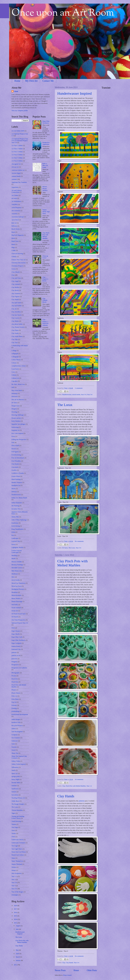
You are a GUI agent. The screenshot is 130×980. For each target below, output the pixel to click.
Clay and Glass (16, 278)
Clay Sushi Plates (17, 336)
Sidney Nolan (16, 761)
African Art (15, 167)
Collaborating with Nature (20, 346)
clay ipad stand (16, 303)
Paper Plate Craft (17, 637)
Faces (13, 436)
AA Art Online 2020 (18, 131)
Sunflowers (15, 789)
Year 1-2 (89, 786)
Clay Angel (15, 281)
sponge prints (16, 776)
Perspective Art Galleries (19, 668)
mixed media (76, 395)
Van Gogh (15, 846)
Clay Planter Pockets (18, 327)
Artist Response (16, 208)
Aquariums (15, 187)
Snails (13, 770)
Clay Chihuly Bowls (45, 300)
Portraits (14, 705)
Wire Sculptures (17, 873)
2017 (16, 909)
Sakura (14, 729)
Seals (13, 744)
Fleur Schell (15, 446)
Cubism (14, 375)
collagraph (15, 354)
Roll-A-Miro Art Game (45, 166)
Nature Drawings (17, 601)
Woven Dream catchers (45, 189)
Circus (14, 269)
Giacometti (15, 467)
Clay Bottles (15, 287)
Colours (14, 363)
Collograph (15, 357)
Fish (13, 443)
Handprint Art (16, 485)
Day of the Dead (17, 390)
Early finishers (16, 421)
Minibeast (15, 574)
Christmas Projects (17, 266)
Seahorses (15, 741)
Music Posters (16, 598)
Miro (13, 577)
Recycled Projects (17, 726)
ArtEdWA (15, 205)
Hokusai (14, 492)
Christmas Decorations (19, 263)
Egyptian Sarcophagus (19, 424)
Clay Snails (15, 333)
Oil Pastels (15, 617)
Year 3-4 (84, 395)
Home (17, 81)
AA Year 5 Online (17, 158)
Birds (13, 238)
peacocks (14, 659)
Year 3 (14, 880)
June (17, 929)
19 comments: (79, 779)
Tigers (13, 813)
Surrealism (15, 795)
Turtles (14, 833)
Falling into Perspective (19, 440)
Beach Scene (15, 229)
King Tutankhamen (17, 529)
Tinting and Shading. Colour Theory (18, 817)
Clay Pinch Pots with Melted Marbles (73, 563)
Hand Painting (16, 479)
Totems (14, 824)
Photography (15, 673)
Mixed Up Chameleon (18, 583)
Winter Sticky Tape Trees (46, 212)
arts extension (16, 211)
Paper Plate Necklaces (18, 640)
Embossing (15, 427)
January (18, 960)
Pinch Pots (15, 682)
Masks (14, 559)
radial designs (16, 719)
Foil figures (15, 452)
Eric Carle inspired (17, 433)
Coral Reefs (15, 369)
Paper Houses (16, 631)
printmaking (15, 711)
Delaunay (14, 393)
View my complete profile (20, 111)
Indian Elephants (17, 503)
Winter (14, 870)
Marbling (14, 556)
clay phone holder (17, 324)
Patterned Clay (16, 649)
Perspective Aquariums (46, 143)
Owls (13, 628)
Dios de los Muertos (18, 400)
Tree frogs (15, 827)
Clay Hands (66, 796)
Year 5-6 (90, 395)
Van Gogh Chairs (17, 849)
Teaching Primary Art (18, 798)
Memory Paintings (17, 565)
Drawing (14, 412)
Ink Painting (15, 506)
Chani (66, 388)
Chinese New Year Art (18, 260)
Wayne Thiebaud (17, 864)
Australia (14, 214)
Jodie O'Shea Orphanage (19, 520)
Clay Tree (15, 343)
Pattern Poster (16, 646)
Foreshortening (16, 455)
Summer (14, 786)
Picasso (14, 676)
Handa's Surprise (17, 482)
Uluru (13, 837)
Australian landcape (18, 217)
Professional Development (20, 714)
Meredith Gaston (17, 568)
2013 (16, 923)
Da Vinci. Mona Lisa (18, 384)
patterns (14, 652)
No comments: (79, 541)
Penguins (14, 662)
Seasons (14, 747)
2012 (16, 965)
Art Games (15, 195)
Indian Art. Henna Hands (19, 498)
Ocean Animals (16, 608)
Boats (13, 244)
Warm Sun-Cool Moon (19, 852)
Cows (13, 372)
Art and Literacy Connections (17, 191)
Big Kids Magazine (18, 235)
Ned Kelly (15, 605)
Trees (13, 830)
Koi (13, 535)
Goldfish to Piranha (18, 473)
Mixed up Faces (16, 586)
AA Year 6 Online (17, 161)
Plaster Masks (16, 693)
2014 (16, 919)
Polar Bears (15, 699)
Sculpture (14, 735)
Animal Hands (16, 176)
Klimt (13, 532)
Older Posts (92, 970)
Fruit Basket (15, 464)
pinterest (82, 801)
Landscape (15, 538)
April (18, 954)
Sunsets (14, 792)
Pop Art (14, 702)
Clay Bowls (15, 290)
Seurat (14, 750)
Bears (13, 232)
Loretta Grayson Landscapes (17, 551)
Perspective (15, 665)
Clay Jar (14, 309)
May (17, 950)
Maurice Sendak (17, 562)
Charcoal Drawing (17, 254)
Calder (14, 250)
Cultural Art (15, 378)
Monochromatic (16, 595)
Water (13, 858)
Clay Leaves (15, 318)
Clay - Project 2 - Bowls (46, 279)
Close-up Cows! (45, 257)
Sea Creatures (16, 738)
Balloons (14, 226)
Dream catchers (16, 418)
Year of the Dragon (17, 892)
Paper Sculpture (16, 643)
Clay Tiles (15, 339)
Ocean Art (15, 611)
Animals (14, 179)
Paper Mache (16, 634)
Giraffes (14, 470)
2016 (16, 912)
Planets (14, 690)
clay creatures (16, 294)
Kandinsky (15, 523)
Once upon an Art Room (63, 13)
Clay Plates (15, 330)
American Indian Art (18, 170)
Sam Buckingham (17, 732)
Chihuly (14, 257)
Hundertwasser (67, 395)
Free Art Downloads (18, 458)
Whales (14, 867)
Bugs (13, 247)
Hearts (14, 489)
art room (14, 198)
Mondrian (15, 592)
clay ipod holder (17, 306)
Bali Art (14, 223)
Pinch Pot (15, 679)
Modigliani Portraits (18, 589)
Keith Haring (16, 526)
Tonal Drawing (16, 821)
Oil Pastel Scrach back (19, 614)
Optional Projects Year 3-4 (20, 623)
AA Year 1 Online (17, 146)
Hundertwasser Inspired (74, 93)
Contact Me (48, 81)
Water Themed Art (17, 861)
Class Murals (16, 272)
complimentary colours (19, 366)
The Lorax (65, 405)
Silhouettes (15, 767)
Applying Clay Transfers (19, 182)
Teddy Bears (15, 801)
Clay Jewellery (16, 312)
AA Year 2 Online (17, 149)
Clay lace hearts (16, 315)
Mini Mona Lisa (17, 571)
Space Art (15, 773)
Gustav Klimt (16, 476)
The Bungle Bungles (18, 804)
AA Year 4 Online (17, 155)
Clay (64, 786)
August (18, 926)
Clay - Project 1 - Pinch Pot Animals (46, 322)
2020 (16, 906)
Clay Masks (15, 321)
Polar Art (14, 696)
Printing (14, 708)
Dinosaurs (15, 396)
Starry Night (15, 779)
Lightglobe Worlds (17, 547)
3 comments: (79, 388)
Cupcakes (15, 381)
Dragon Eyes (16, 406)
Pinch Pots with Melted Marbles (76, 786)
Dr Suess (65, 548)
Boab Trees (15, 241)
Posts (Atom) (67, 975)
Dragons (14, 409)
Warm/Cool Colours (18, 855)
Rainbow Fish (16, 722)
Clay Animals (16, 284)
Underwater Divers (17, 840)
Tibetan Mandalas (17, 810)
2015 (16, 916)
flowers (14, 449)
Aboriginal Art (16, 164)
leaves (13, 544)
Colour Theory (16, 360)
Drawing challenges (18, 415)
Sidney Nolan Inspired (19, 764)
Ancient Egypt (16, 173)
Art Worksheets (16, 201)
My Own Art (31, 81)
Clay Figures (15, 297)
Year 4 (14, 886)
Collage (14, 351)
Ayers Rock (15, 220)
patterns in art (16, 656)
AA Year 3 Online (17, 152)
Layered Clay (16, 541)
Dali (13, 387)
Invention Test (16, 509)
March (18, 957)
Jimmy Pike (15, 517)
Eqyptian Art (15, 430)
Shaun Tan (15, 753)
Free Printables (16, 461)
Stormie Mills (16, 783)
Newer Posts (60, 970)
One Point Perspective (18, 620)
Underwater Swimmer (18, 843)
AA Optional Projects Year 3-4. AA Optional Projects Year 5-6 (20, 141)
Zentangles (15, 895)
